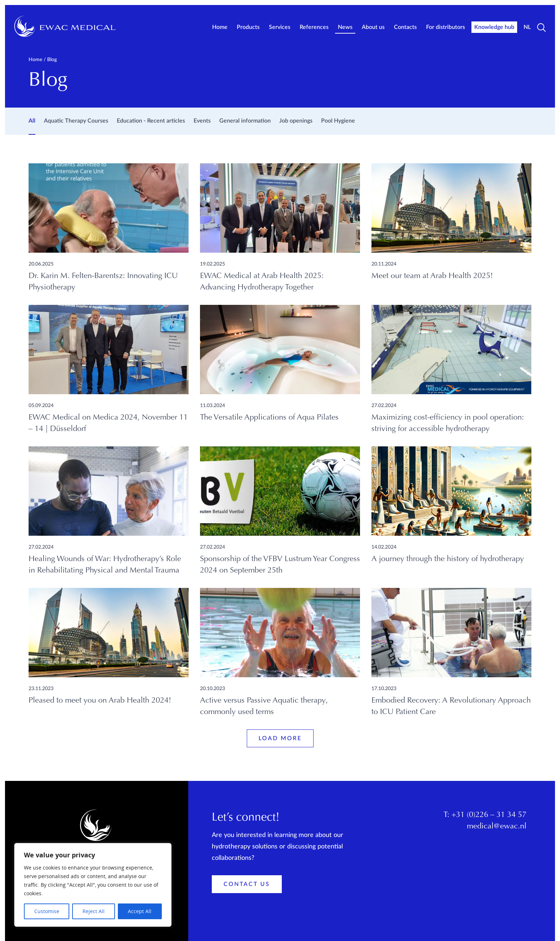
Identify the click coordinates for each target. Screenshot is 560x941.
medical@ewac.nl (497, 827)
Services (280, 27)
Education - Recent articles (151, 121)
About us (373, 27)
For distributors (446, 27)
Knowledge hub (494, 27)
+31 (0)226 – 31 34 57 (489, 815)
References (314, 27)
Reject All (94, 911)
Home (220, 27)
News (345, 27)
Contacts (405, 27)
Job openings (296, 121)
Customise (47, 911)
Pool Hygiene (338, 121)
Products (248, 27)
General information (245, 121)
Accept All (140, 911)
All (32, 121)
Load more (280, 738)
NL (527, 27)
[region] (93, 885)
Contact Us (247, 884)
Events (202, 121)
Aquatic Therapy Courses (76, 121)
